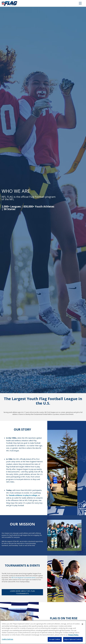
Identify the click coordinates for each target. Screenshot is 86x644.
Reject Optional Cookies (73, 639)
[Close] (82, 624)
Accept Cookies (55, 639)
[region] (43, 632)
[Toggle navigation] (80, 3)
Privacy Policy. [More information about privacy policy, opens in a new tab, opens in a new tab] (74, 635)
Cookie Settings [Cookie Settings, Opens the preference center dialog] (7, 639)
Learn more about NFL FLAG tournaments (22, 592)
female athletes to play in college (23, 495)
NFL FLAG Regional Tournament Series (24, 578)
